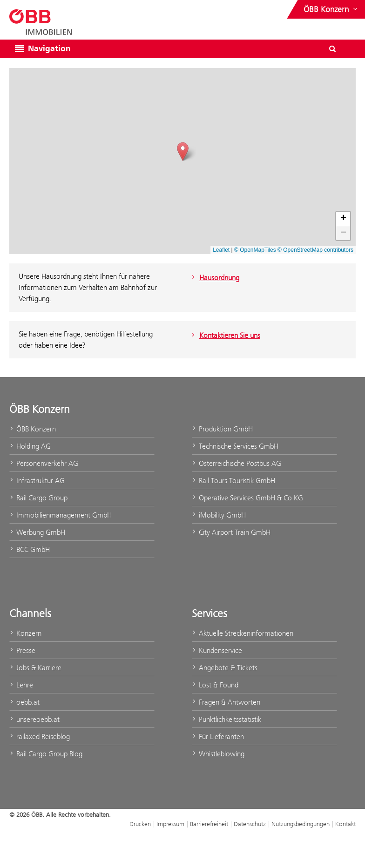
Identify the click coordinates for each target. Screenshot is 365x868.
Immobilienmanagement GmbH (61, 515)
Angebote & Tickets (225, 668)
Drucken (140, 824)
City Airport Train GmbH (231, 532)
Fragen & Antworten (226, 702)
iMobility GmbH (219, 515)
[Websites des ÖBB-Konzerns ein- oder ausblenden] (331, 9)
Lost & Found (215, 685)
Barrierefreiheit (209, 824)
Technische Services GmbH (235, 446)
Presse (22, 650)
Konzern (25, 633)
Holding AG (30, 446)
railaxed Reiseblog (40, 737)
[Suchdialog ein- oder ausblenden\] (332, 49)
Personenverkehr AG (44, 463)
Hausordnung (214, 278)
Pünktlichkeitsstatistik (226, 719)
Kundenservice (217, 650)
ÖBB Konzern (33, 429)
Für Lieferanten (218, 737)
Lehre (21, 685)
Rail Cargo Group (38, 498)
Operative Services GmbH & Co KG (247, 498)
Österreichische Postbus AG (237, 463)
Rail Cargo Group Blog (46, 754)
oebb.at (24, 702)
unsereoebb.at (34, 719)
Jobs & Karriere (35, 668)
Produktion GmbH (222, 429)
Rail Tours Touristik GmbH (233, 481)
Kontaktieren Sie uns (225, 335)
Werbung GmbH (37, 532)
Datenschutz (250, 824)
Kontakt (345, 824)
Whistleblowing (218, 754)
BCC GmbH (30, 549)
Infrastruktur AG (37, 481)
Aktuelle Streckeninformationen (243, 633)
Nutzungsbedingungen (301, 824)
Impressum (170, 824)
